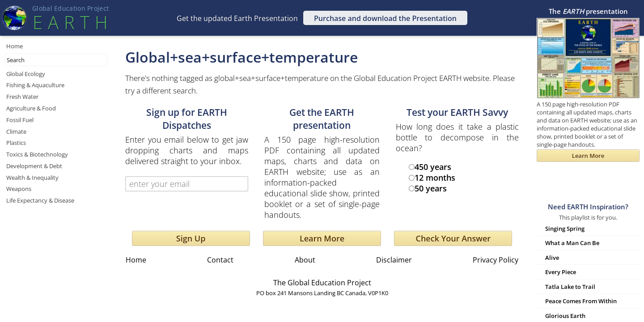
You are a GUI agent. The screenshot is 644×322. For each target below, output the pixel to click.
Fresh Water (22, 97)
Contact (220, 260)
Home (15, 46)
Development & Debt (34, 166)
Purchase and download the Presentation (385, 18)
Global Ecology (26, 74)
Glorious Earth (565, 316)
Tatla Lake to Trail (570, 287)
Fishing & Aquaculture (35, 85)
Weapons (19, 189)
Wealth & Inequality (32, 178)
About (305, 260)
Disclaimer (394, 260)
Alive (552, 258)
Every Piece (561, 272)
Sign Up (191, 238)
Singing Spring (565, 229)
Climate (16, 131)
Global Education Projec (70, 8)
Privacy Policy (496, 260)
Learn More (322, 238)
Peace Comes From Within (581, 301)
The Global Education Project (322, 283)
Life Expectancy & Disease (40, 200)
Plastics (16, 143)
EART (70, 22)
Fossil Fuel (20, 120)
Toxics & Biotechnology (37, 154)
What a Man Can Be (572, 243)
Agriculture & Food (31, 108)
